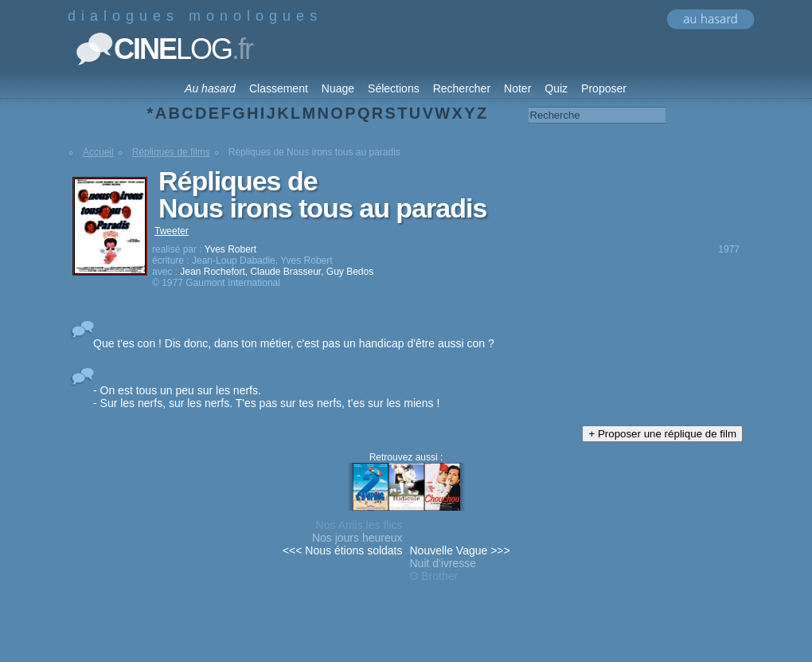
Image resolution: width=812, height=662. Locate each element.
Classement (279, 88)
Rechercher (462, 88)
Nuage (338, 88)
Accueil (98, 152)
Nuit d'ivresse (443, 563)
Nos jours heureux (357, 538)
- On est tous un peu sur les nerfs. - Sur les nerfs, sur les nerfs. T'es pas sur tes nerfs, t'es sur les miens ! (266, 397)
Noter (517, 88)
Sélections (394, 88)
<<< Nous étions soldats (343, 550)
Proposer (604, 88)
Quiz (556, 88)
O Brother (434, 576)
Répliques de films (171, 152)
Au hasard (210, 88)
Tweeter (172, 231)
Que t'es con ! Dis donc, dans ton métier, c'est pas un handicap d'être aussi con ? (294, 343)
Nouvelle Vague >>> (460, 550)
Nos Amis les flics (359, 525)
